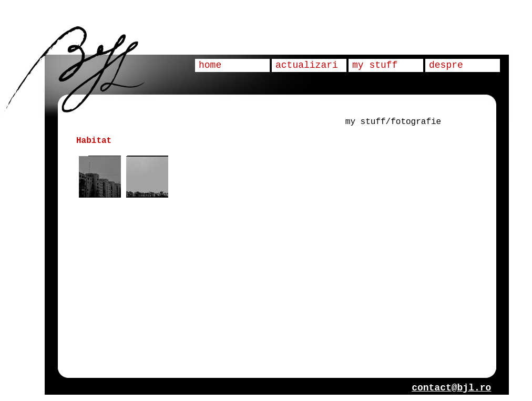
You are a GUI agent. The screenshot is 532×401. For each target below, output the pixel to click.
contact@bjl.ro (451, 388)
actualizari (307, 65)
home (210, 65)
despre (446, 65)
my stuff (375, 65)
